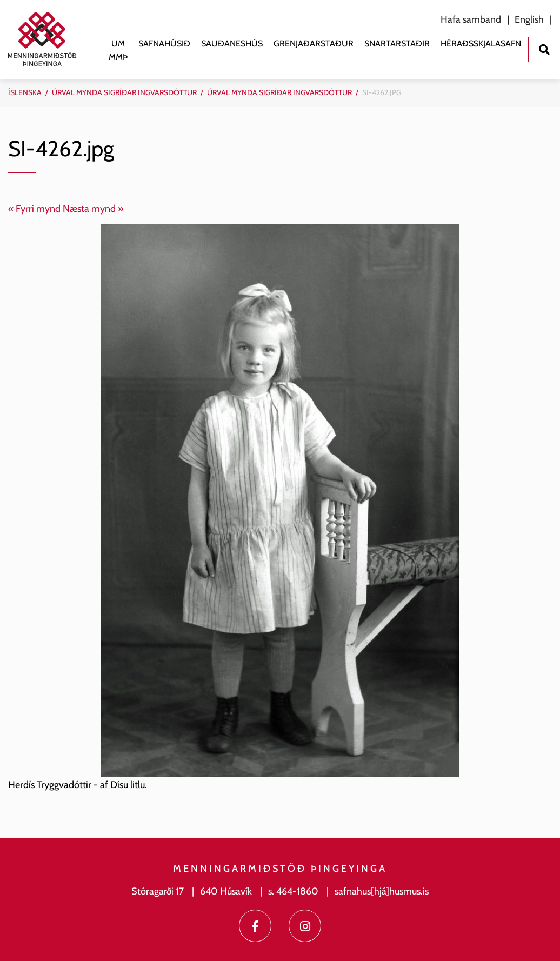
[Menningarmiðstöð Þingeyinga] (48, 39)
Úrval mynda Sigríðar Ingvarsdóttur (124, 92)
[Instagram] (305, 926)
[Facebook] (255, 926)
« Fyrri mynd (34, 209)
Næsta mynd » (93, 209)
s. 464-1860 (293, 891)
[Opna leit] (544, 48)
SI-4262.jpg (382, 92)
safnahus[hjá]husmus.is (382, 891)
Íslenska (25, 92)
